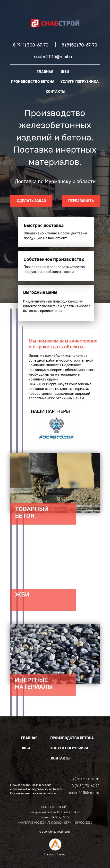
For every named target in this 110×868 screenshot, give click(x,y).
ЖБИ (65, 72)
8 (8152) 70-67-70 (79, 45)
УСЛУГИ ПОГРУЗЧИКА (80, 82)
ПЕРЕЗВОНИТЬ (81, 201)
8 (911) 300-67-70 (31, 45)
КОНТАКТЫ (55, 92)
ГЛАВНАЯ (45, 72)
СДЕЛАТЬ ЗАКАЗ (31, 201)
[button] (34, 429)
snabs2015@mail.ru (54, 57)
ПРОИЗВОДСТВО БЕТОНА (33, 82)
